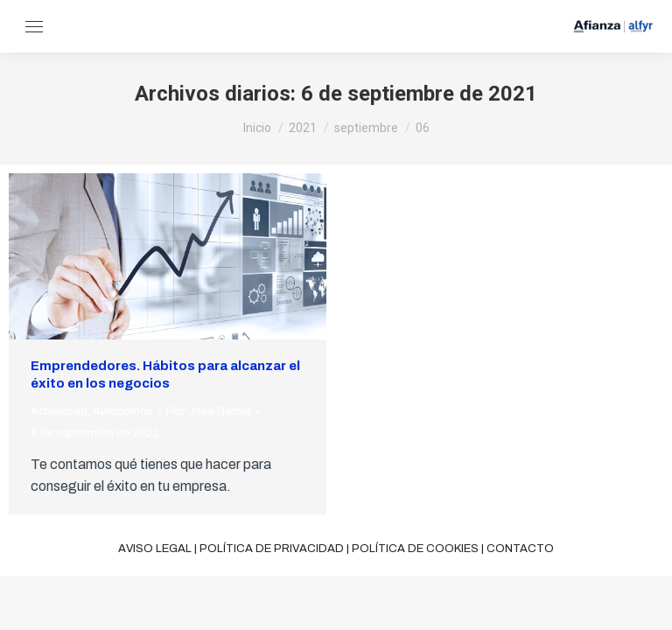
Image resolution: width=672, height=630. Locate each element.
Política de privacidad (272, 549)
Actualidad (59, 411)
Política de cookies (415, 549)
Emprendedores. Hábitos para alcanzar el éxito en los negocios (165, 374)
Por (209, 411)
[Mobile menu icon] (34, 27)
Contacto (520, 549)
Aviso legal (155, 549)
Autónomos (123, 411)
